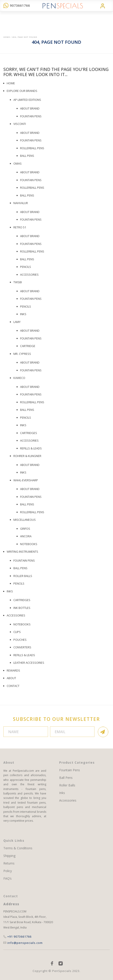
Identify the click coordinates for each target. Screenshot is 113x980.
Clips (17, 632)
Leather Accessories (29, 663)
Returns (9, 863)
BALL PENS (27, 156)
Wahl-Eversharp (26, 480)
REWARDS (13, 670)
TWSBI (18, 282)
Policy (8, 871)
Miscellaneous (25, 520)
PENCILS (26, 267)
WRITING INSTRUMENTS (22, 552)
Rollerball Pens (32, 188)
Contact (13, 686)
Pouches (20, 640)
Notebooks (29, 544)
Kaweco (19, 378)
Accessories (29, 275)
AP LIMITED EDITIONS (27, 100)
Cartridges (29, 433)
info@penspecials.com (23, 943)
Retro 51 (20, 227)
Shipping (9, 856)
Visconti (20, 124)
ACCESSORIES (29, 440)
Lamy (17, 322)
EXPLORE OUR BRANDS (22, 91)
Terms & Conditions (18, 848)
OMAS (18, 163)
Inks (23, 314)
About (11, 678)
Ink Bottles (22, 608)
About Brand (30, 108)
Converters (22, 647)
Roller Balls (23, 576)
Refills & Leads (31, 448)
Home (7, 37)
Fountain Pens (31, 116)
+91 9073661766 (17, 937)
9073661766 (17, 5)
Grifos (25, 529)
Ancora (26, 536)
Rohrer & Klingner (27, 456)
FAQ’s (7, 879)
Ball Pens (27, 195)
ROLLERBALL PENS (32, 148)
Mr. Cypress (22, 354)
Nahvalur (21, 203)
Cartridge (28, 346)
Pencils (26, 306)
